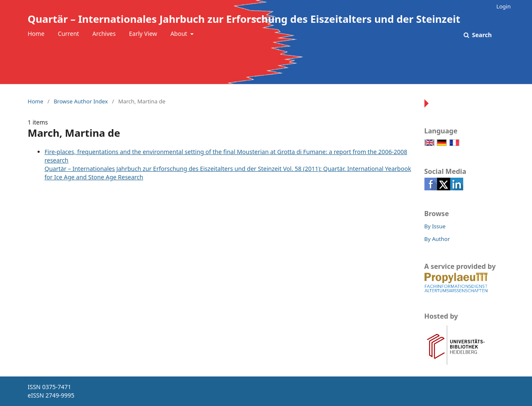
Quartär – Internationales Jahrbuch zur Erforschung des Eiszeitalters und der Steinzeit (244, 19)
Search (481, 35)
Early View (143, 34)
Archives (104, 34)
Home (36, 34)
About (180, 34)
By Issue (435, 226)
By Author (437, 239)
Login (503, 6)
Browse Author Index (81, 101)
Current (68, 34)
